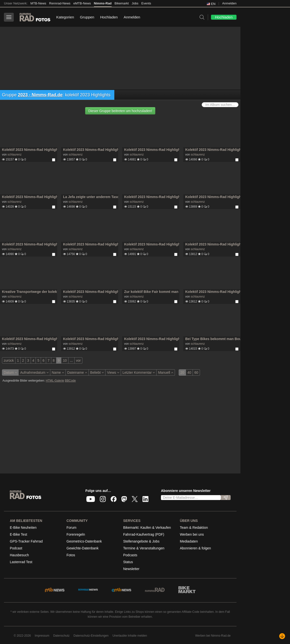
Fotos (71, 555)
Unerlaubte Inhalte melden (130, 636)
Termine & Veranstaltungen (144, 548)
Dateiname (77, 372)
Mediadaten (189, 541)
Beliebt (97, 372)
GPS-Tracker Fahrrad (26, 541)
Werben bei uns (192, 534)
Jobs (135, 3)
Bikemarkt (122, 3)
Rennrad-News (60, 3)
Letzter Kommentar (139, 372)
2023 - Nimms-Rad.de (40, 95)
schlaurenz (14, 155)
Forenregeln (76, 534)
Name (58, 372)
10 (65, 360)
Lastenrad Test (21, 562)
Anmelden (229, 3)
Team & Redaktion (194, 528)
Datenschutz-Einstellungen (91, 636)
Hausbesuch (19, 555)
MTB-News (38, 3)
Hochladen (109, 17)
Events (146, 3)
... (71, 360)
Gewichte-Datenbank (83, 548)
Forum (71, 528)
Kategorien (65, 17)
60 (196, 372)
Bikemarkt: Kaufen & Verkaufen (147, 528)
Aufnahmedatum (34, 372)
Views (113, 372)
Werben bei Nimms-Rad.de (213, 636)
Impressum (42, 636)
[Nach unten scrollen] (282, 636)
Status (128, 562)
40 (189, 372)
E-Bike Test (19, 534)
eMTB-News (82, 3)
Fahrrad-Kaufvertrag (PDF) (144, 534)
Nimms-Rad (103, 3)
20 (182, 372)
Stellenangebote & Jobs (141, 541)
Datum (10, 372)
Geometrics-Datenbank (84, 541)
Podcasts (130, 555)
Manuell (166, 372)
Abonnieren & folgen (195, 548)
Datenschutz (61, 636)
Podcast (16, 548)
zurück (9, 360)
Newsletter (131, 569)
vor (78, 360)
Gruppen (87, 17)
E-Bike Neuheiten (23, 528)
